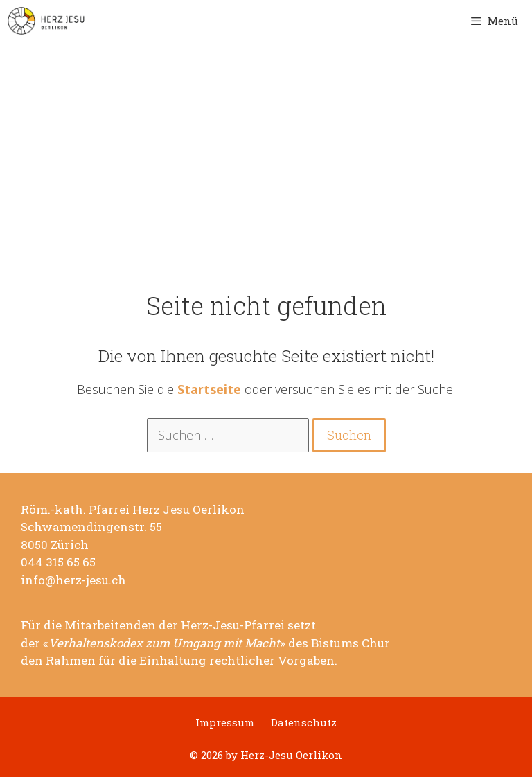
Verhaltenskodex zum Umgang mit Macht (164, 643)
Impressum (225, 723)
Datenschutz (304, 723)
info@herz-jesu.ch (73, 580)
